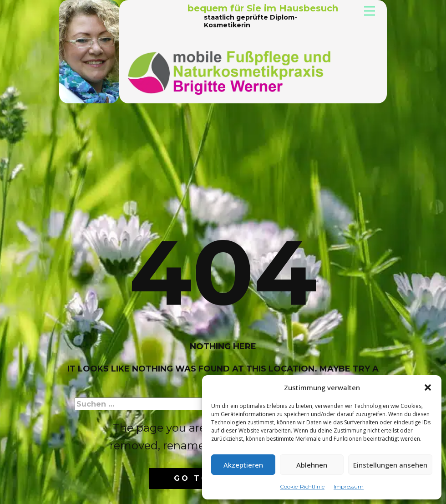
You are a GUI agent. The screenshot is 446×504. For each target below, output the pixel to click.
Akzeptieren (243, 465)
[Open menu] (370, 11)
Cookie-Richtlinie (302, 486)
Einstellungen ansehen (390, 465)
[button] (428, 387)
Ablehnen (312, 465)
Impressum (349, 486)
